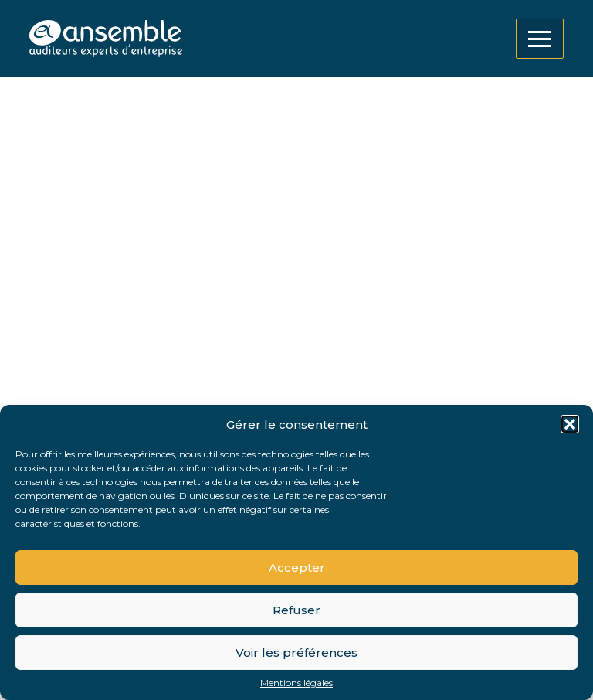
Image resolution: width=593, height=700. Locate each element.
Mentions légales (296, 683)
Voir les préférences (296, 652)
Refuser (296, 610)
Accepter (297, 567)
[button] (570, 424)
